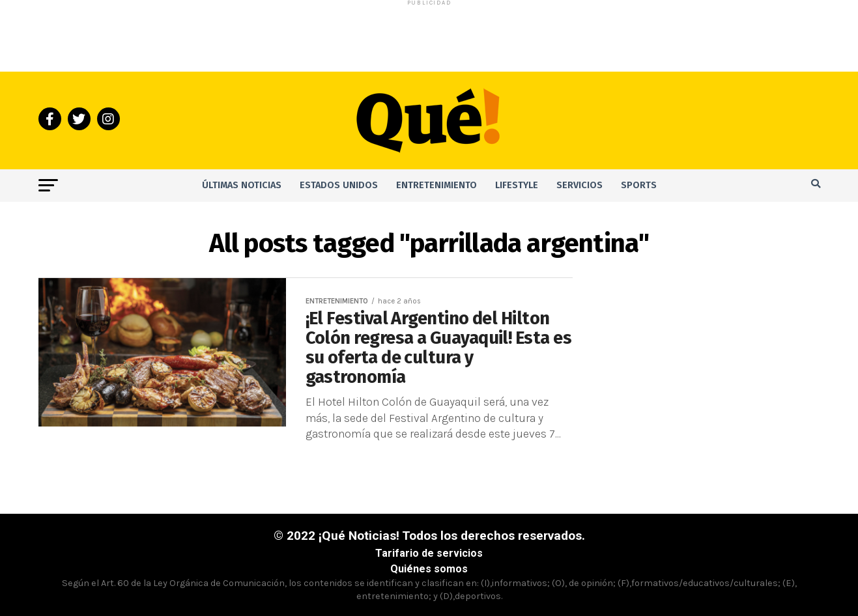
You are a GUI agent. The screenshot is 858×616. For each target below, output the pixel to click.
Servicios (579, 185)
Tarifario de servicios (429, 553)
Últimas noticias (242, 185)
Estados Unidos (339, 185)
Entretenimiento (436, 185)
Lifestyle (517, 185)
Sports (639, 185)
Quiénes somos (429, 569)
